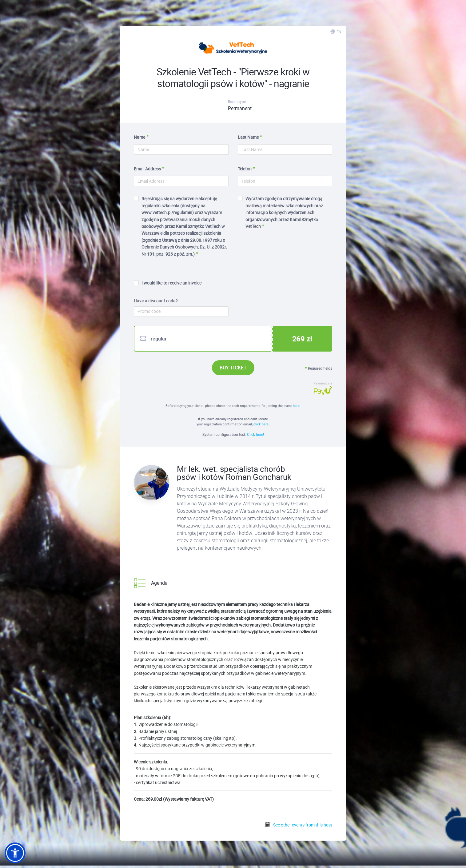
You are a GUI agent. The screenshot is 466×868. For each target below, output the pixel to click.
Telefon (245, 169)
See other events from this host (298, 825)
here (296, 406)
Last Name (248, 137)
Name (139, 137)
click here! (261, 424)
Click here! (255, 434)
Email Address (147, 169)
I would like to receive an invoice (168, 283)
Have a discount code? (156, 301)
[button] (15, 853)
